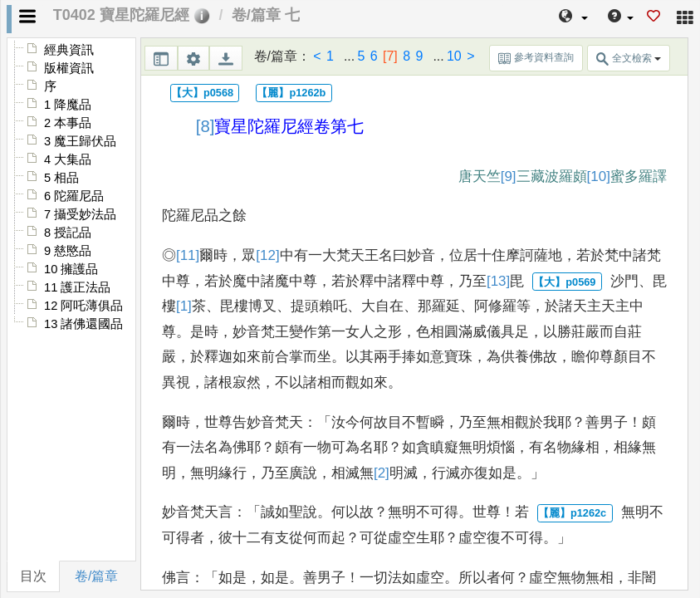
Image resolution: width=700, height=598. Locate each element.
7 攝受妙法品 (80, 214)
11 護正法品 (77, 287)
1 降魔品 (68, 105)
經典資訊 (69, 50)
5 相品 (61, 178)
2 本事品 (68, 123)
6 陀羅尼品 (74, 196)
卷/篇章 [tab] (96, 576)
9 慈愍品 (68, 251)
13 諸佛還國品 (83, 324)
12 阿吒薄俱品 (83, 306)
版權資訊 (69, 68)
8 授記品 (68, 233)
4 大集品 (68, 159)
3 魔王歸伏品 (80, 141)
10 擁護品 (71, 269)
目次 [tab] (33, 576)
